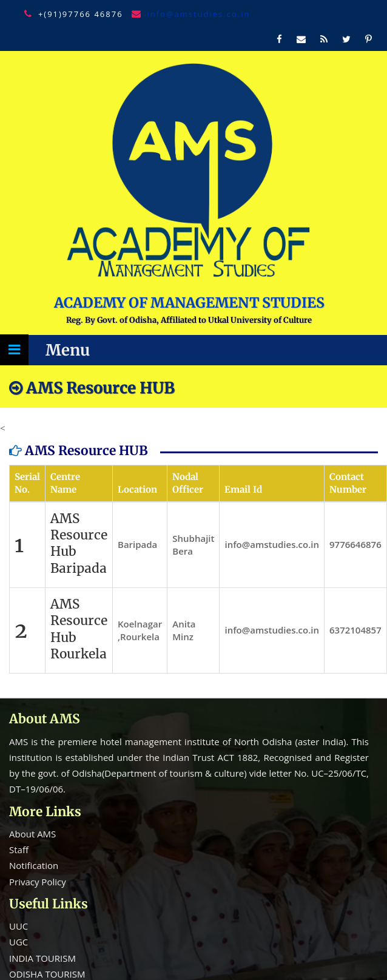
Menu (68, 350)
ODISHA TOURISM (47, 974)
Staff (19, 850)
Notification (34, 865)
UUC (19, 926)
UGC (19, 942)
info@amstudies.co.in (198, 14)
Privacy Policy (38, 882)
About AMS (32, 834)
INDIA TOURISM (42, 958)
